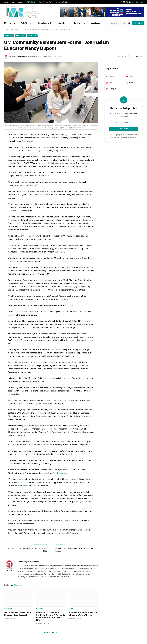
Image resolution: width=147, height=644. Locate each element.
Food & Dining (63, 23)
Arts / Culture (27, 23)
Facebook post (60, 473)
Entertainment (45, 23)
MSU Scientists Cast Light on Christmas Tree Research (17, 614)
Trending (33, 36)
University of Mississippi (19, 57)
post (25, 486)
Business (40, 609)
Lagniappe (96, 23)
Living (13, 23)
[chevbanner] (102, 16)
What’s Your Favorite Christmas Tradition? (55, 2)
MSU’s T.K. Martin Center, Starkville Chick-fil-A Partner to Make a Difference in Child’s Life (51, 616)
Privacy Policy (125, 137)
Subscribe (138, 23)
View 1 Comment (51, 632)
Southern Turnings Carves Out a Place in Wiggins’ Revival (83, 614)
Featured (9, 36)
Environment (80, 23)
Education (21, 36)
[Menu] (5, 23)
